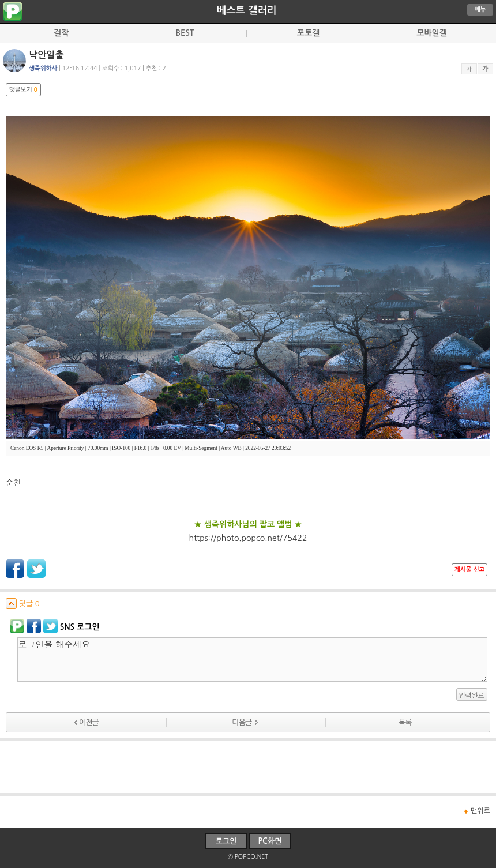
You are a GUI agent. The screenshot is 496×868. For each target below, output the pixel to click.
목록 (405, 722)
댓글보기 (23, 90)
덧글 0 (23, 604)
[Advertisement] (248, 767)
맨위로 (480, 811)
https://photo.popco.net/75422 (248, 538)
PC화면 (270, 841)
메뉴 (480, 10)
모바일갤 (432, 33)
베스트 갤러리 (247, 10)
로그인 (226, 841)
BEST (185, 33)
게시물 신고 (469, 570)
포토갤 (308, 33)
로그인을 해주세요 (252, 660)
